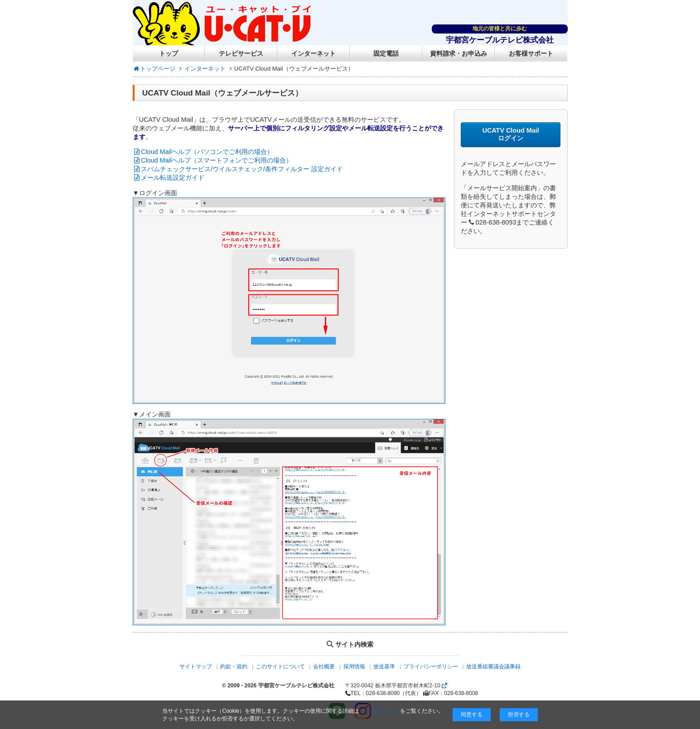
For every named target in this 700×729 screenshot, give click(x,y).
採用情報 (354, 667)
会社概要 (324, 667)
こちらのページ (379, 711)
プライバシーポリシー (431, 667)
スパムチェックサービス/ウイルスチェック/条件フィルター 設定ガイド (238, 169)
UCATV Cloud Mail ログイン (510, 134)
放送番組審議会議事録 (493, 667)
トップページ (154, 69)
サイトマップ (196, 667)
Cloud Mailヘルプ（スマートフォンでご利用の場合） (212, 160)
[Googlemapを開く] (444, 686)
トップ (169, 53)
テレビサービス (241, 53)
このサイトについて (280, 667)
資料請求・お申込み (459, 53)
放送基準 (384, 667)
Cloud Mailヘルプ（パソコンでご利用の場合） (203, 152)
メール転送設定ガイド (169, 177)
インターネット (314, 53)
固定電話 (386, 53)
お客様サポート (531, 53)
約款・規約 (234, 667)
